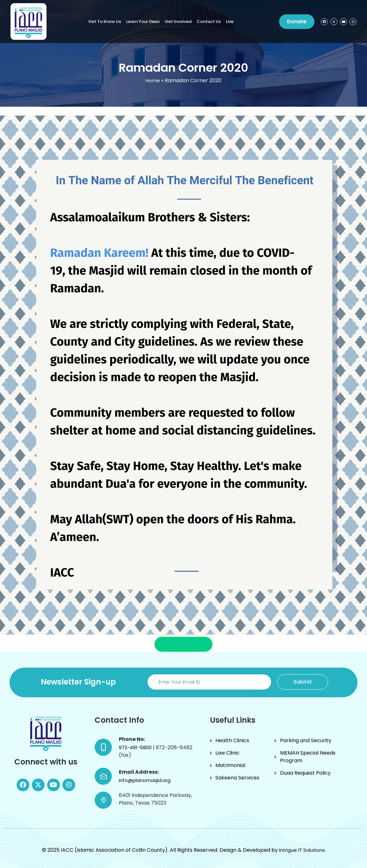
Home (153, 80)
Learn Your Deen (143, 22)
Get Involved (178, 22)
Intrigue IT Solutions (302, 850)
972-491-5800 (136, 747)
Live (230, 22)
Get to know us (105, 22)
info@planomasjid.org (145, 780)
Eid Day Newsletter (183, 644)
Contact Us (209, 22)
